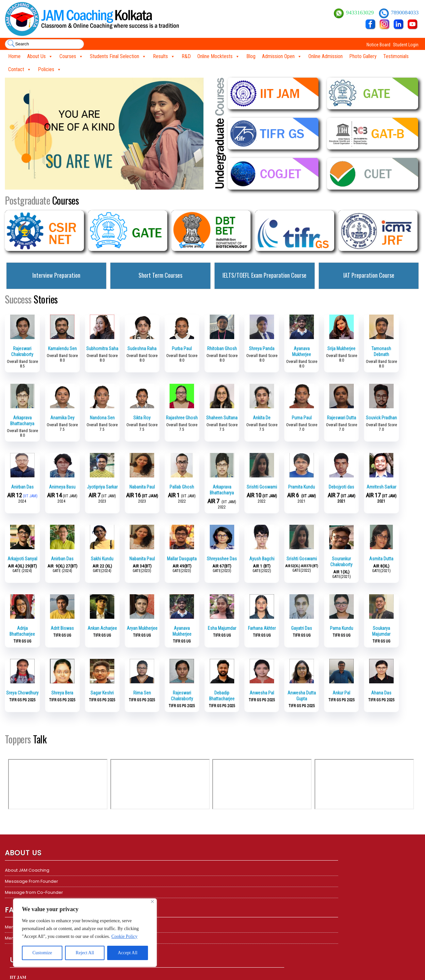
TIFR (118, 881)
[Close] (152, 902)
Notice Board (378, 45)
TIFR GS (225, 903)
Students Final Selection (118, 56)
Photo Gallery (363, 56)
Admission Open (282, 56)
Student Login (406, 45)
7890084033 (405, 13)
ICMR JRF (226, 915)
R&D (186, 56)
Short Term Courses (160, 275)
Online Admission (326, 56)
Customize (42, 953)
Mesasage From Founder (32, 881)
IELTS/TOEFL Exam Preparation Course (264, 275)
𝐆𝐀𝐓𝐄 (120, 892)
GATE (223, 892)
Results (164, 56)
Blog (251, 56)
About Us (40, 56)
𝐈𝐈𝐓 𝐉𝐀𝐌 (122, 870)
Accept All (127, 953)
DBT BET (225, 881)
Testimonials (396, 56)
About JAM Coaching (27, 870)
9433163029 (360, 13)
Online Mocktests (219, 56)
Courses (71, 56)
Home (14, 56)
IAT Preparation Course (369, 275)
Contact (20, 70)
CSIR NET (226, 870)
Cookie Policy (124, 936)
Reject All (85, 953)
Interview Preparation (56, 275)
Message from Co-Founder (34, 892)
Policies (50, 70)
